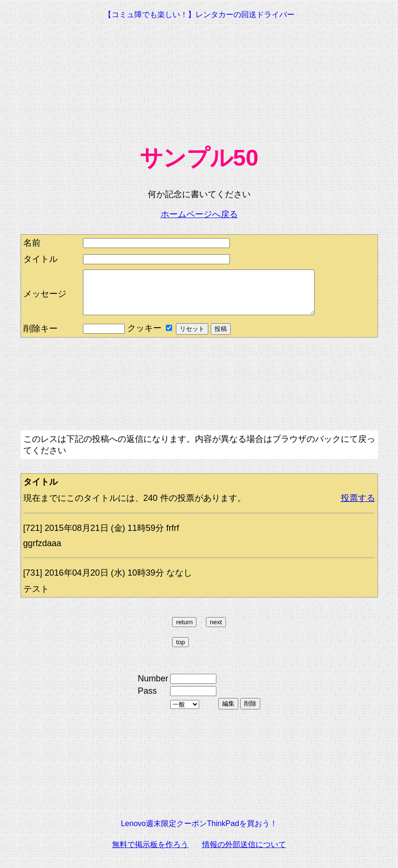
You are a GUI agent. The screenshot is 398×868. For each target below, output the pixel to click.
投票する (358, 507)
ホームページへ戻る (199, 214)
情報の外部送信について (244, 853)
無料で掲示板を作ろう (150, 853)
